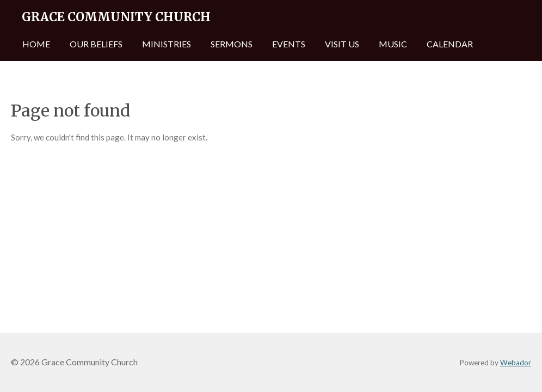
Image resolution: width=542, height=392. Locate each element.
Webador (516, 363)
